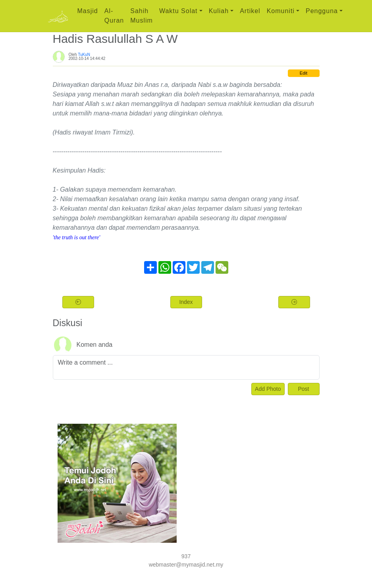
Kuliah (219, 11)
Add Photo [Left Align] (268, 389)
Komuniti (281, 11)
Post (303, 389)
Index (186, 302)
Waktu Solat (178, 11)
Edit (304, 73)
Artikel (250, 11)
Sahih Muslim (142, 16)
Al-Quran (114, 16)
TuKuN (84, 55)
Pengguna (322, 11)
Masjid (88, 11)
